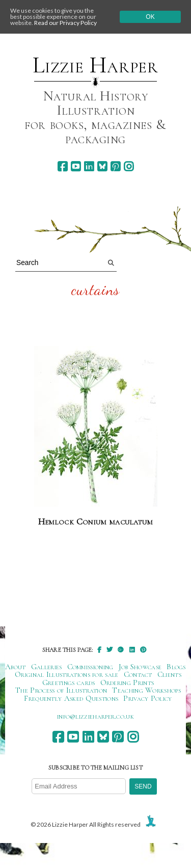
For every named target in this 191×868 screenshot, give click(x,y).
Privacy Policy (147, 698)
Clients (169, 674)
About (16, 667)
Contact (138, 674)
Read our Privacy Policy (65, 23)
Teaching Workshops (146, 690)
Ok (150, 17)
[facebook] (62, 166)
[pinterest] (115, 166)
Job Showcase (140, 667)
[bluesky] (102, 166)
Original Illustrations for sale (67, 674)
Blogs (176, 667)
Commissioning (90, 667)
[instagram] (129, 166)
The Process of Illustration (61, 690)
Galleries (47, 667)
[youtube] (76, 166)
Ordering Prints (127, 682)
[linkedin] (89, 166)
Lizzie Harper (95, 65)
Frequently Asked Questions (71, 698)
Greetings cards (69, 682)
